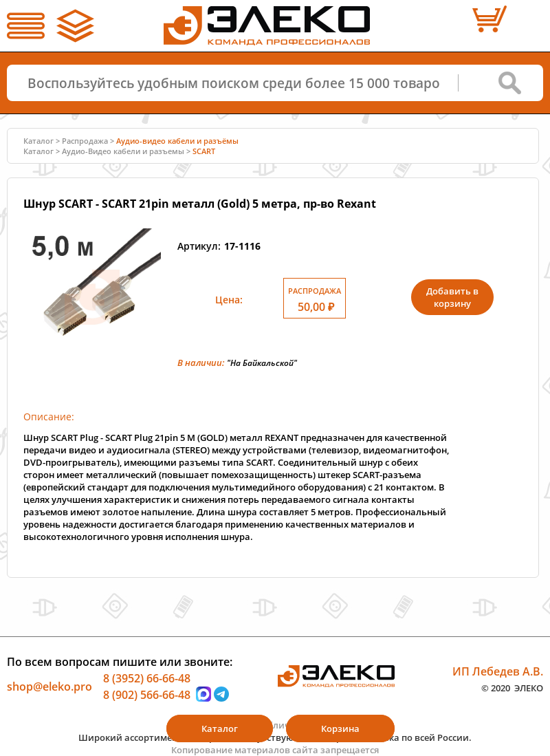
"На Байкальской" (262, 363)
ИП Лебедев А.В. (498, 671)
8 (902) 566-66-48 (147, 694)
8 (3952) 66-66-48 (147, 678)
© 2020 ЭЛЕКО (512, 687)
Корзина (340, 728)
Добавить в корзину (452, 297)
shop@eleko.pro (49, 687)
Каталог (38, 141)
